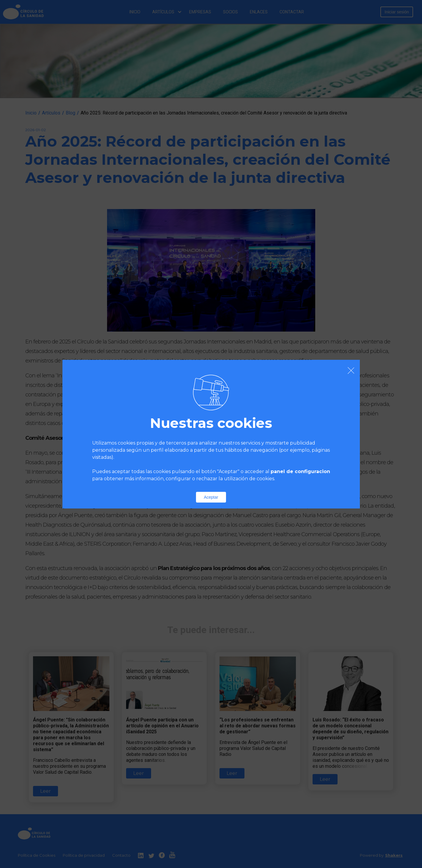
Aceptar (211, 497)
